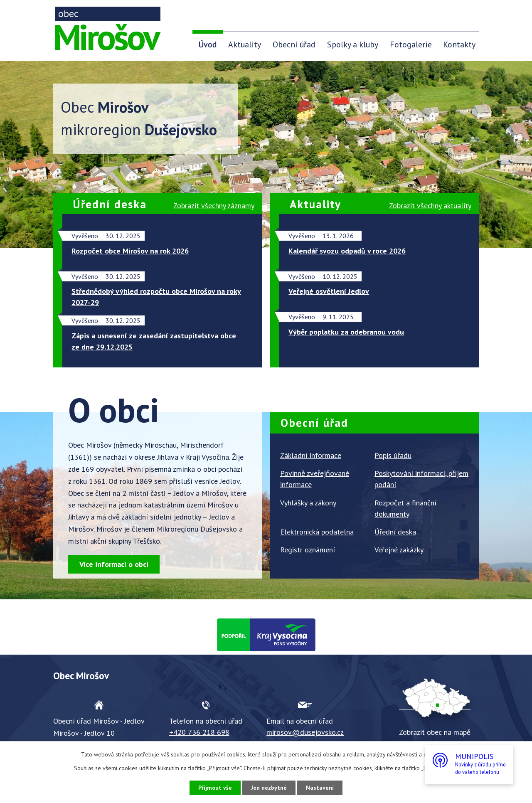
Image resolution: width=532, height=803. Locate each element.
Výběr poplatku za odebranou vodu (346, 332)
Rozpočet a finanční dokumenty (405, 508)
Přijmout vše (215, 788)
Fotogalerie (411, 44)
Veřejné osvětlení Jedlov (329, 291)
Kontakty (459, 44)
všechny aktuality (430, 206)
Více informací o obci (114, 564)
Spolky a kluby (353, 44)
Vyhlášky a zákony (308, 503)
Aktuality (245, 44)
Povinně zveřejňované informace (315, 479)
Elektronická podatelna (317, 532)
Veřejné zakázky (399, 550)
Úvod (208, 44)
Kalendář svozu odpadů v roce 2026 (347, 251)
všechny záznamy (214, 206)
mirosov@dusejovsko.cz (305, 732)
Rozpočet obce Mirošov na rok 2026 (130, 251)
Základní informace (311, 455)
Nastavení (320, 788)
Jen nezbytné (269, 788)
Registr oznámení (308, 550)
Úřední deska (395, 532)
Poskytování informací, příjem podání (421, 479)
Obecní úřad (294, 44)
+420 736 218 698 (199, 732)
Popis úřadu (393, 455)
